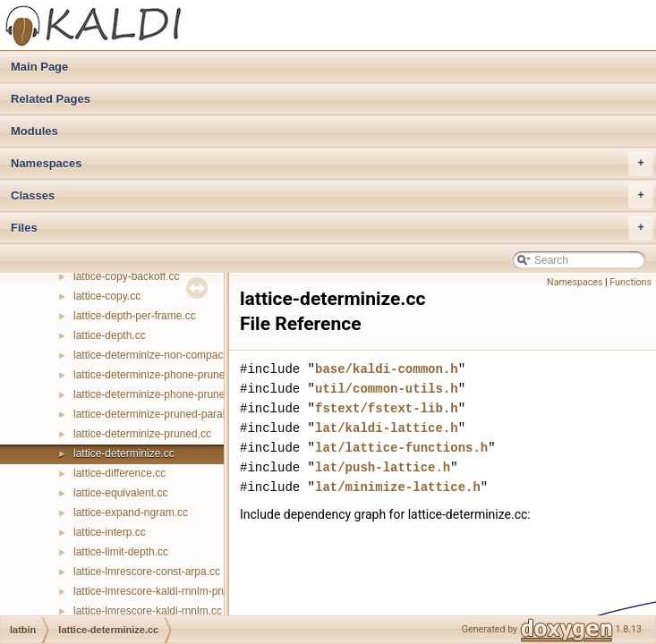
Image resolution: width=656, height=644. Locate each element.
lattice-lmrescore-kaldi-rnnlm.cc (148, 611)
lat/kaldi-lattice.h (387, 428)
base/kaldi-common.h (387, 369)
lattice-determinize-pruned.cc (142, 434)
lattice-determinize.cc (124, 453)
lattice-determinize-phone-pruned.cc (159, 394)
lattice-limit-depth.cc (121, 552)
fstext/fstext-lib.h (387, 408)
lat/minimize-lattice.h (398, 487)
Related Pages (51, 99)
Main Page (39, 67)
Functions (630, 282)
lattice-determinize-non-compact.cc (157, 355)
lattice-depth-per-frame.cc (135, 316)
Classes (332, 196)
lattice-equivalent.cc (120, 493)
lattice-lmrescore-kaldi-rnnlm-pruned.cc (166, 591)
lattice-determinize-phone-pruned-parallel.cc (178, 375)
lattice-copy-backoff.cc (127, 276)
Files (332, 228)
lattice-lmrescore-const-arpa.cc (147, 572)
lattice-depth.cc (110, 335)
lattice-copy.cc (107, 296)
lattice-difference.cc (119, 473)
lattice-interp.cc (110, 532)
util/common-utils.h (387, 389)
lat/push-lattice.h (383, 467)
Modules (34, 131)
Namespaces (332, 164)
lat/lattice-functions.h (401, 448)
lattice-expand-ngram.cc (131, 513)
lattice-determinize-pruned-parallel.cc (162, 414)
